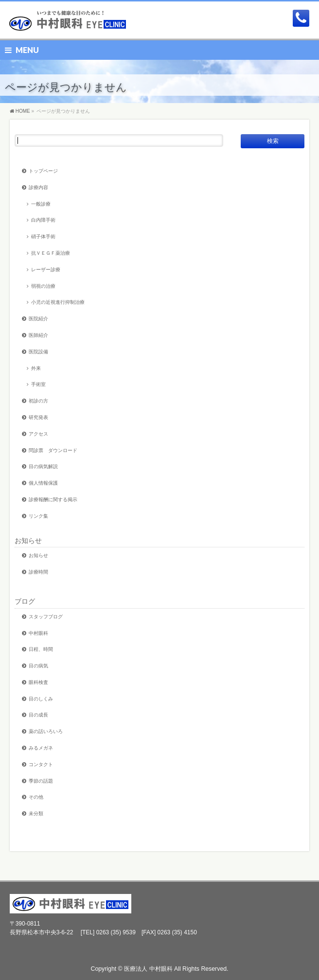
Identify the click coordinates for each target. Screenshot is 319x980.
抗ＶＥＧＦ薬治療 (51, 253)
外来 (36, 368)
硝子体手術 (43, 236)
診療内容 (38, 187)
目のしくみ (41, 699)
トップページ (43, 171)
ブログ (25, 601)
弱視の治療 (43, 286)
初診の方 (38, 401)
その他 (36, 797)
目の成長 (38, 715)
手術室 (38, 384)
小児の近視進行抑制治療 (58, 302)
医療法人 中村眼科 (148, 969)
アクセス (38, 434)
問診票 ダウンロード (53, 450)
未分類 (36, 814)
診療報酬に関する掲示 (53, 499)
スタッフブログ (46, 617)
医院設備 (38, 352)
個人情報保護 (43, 483)
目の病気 (38, 666)
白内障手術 (43, 220)
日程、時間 (41, 649)
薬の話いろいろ (46, 731)
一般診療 (41, 204)
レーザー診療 (46, 270)
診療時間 (38, 572)
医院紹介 (38, 319)
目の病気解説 (43, 466)
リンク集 (38, 516)
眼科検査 (38, 682)
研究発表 (38, 417)
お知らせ (28, 541)
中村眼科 (38, 633)
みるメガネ (41, 748)
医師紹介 (38, 335)
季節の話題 (41, 781)
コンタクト (41, 764)
